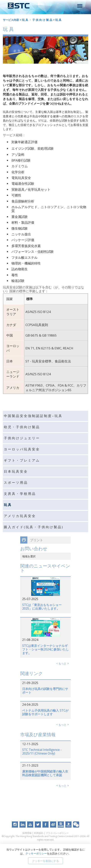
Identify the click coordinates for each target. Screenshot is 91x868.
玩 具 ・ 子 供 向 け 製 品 (37, 20)
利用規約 (39, 833)
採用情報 (27, 833)
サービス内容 (11, 20)
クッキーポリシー (36, 853)
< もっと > (63, 663)
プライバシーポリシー (57, 833)
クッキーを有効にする (45, 861)
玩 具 (58, 20)
